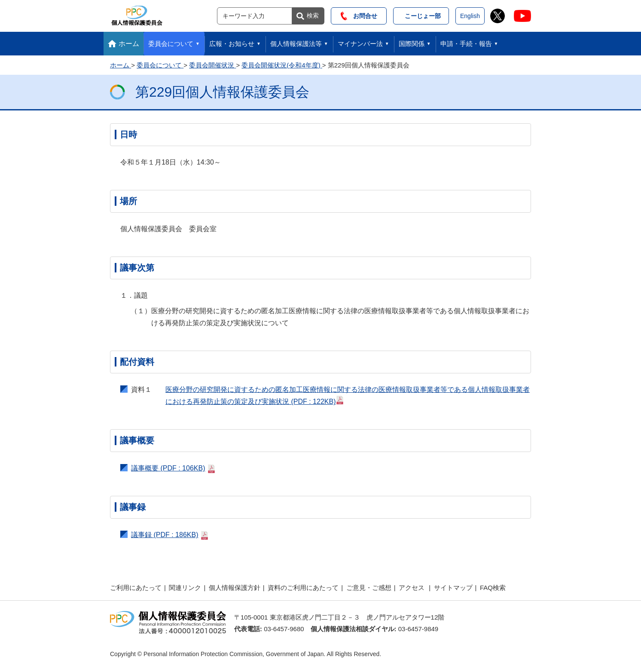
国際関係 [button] (412, 44)
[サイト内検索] (255, 16)
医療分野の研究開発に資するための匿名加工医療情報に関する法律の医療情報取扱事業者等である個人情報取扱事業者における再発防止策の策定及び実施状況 (348, 396)
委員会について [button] (171, 44)
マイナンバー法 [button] (360, 44)
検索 (313, 15)
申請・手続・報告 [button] (466, 44)
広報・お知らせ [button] (232, 44)
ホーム (129, 44)
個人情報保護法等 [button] (296, 44)
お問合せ (359, 16)
